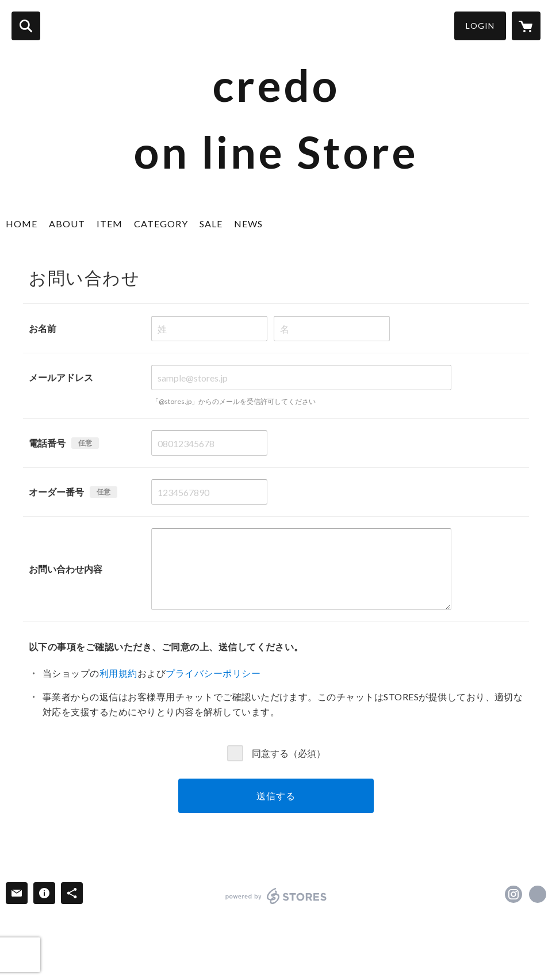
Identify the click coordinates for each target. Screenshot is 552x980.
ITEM (110, 224)
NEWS (248, 224)
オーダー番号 (56, 492)
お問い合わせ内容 (66, 569)
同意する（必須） (289, 752)
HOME (22, 224)
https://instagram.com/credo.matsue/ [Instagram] (513, 894)
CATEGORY (161, 224)
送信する (276, 796)
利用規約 (118, 673)
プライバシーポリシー (213, 673)
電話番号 (47, 443)
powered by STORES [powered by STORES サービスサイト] (276, 896)
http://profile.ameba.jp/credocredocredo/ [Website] (538, 894)
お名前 (43, 328)
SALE (211, 224)
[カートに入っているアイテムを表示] (526, 26)
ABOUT (67, 224)
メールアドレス (61, 377)
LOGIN (480, 26)
